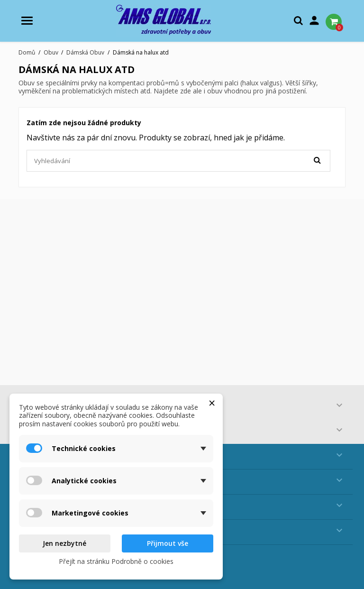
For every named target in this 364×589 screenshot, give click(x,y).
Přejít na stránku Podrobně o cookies (116, 561)
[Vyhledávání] (178, 161)
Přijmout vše (168, 543)
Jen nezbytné (64, 543)
